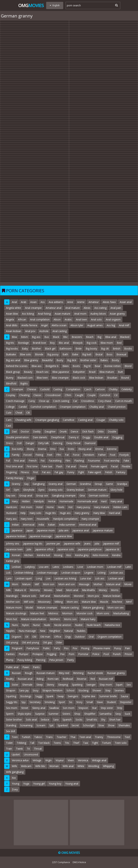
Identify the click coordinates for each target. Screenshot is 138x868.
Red (93, 679)
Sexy (118, 714)
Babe (75, 354)
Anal (14, 302)
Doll (19, 443)
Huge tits (51, 513)
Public (46, 648)
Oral (91, 637)
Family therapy (15, 478)
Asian (33, 302)
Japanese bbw (64, 536)
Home (50, 507)
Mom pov (93, 596)
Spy (23, 702)
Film (68, 461)
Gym (16, 490)
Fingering (11, 472)
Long (39, 578)
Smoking (50, 702)
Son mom (69, 708)
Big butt (87, 354)
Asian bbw (12, 314)
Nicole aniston (63, 625)
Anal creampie (33, 308)
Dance (74, 431)
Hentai (52, 501)
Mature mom (14, 607)
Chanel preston (117, 407)
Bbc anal (64, 343)
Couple (92, 395)
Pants (36, 667)
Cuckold (45, 389)
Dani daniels (40, 437)
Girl (8, 490)
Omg (31, 5)
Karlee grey (13, 561)
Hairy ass (11, 519)
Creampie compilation (73, 407)
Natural (68, 631)
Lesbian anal (116, 578)
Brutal (99, 354)
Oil (27, 637)
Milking (59, 602)
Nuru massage (27, 631)
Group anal (26, 495)
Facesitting (55, 461)
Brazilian (112, 378)
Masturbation (62, 596)
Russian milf (106, 679)
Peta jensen (56, 660)
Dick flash (88, 431)
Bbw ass (36, 366)
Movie (128, 584)
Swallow (54, 708)
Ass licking (28, 314)
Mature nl (20, 590)
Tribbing (21, 743)
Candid (23, 407)
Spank (50, 696)
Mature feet (37, 613)
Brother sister (88, 360)
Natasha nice (112, 625)
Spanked (63, 725)
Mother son (13, 602)
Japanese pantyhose (90, 549)
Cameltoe (69, 420)
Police (96, 654)
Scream (41, 725)
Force (76, 455)
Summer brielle (108, 696)
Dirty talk (43, 443)
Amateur (94, 302)
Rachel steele (95, 673)
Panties (10, 654)
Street (25, 708)
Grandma (85, 484)
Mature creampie (47, 607)
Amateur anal (54, 308)
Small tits (92, 720)
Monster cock (84, 613)
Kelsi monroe (100, 555)
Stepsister (126, 702)
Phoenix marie (102, 648)
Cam (9, 420)
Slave (100, 702)
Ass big (111, 325)
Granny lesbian (75, 490)
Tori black (44, 743)
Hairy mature (102, 507)
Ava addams (56, 302)
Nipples (10, 631)
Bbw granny (31, 360)
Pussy (118, 648)
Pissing (85, 648)
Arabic (68, 319)
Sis (71, 702)
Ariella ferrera (29, 325)
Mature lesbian (112, 596)
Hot (70, 507)
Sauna (124, 696)
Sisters (66, 714)
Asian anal (126, 302)
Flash (59, 466)
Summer (54, 714)
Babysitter (79, 372)
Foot (113, 455)
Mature (26, 584)
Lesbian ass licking (65, 578)
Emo (53, 449)
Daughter (50, 431)
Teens (57, 743)
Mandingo (12, 596)
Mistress (53, 613)
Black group (13, 372)
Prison (128, 654)
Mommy (35, 590)
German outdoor (99, 495)
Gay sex (11, 495)
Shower (97, 690)
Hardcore (11, 507)
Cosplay (11, 395)
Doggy (86, 437)
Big (99, 337)
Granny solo (56, 490)
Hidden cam (120, 507)
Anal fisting (44, 314)
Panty (71, 660)
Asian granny (117, 314)
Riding (40, 679)
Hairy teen (27, 519)
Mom (15, 584)
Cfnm (68, 395)
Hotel (39, 507)
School (70, 690)
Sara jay (24, 690)
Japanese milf (111, 543)
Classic (37, 395)
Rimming (78, 673)
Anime (81, 302)
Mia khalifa (88, 590)
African (22, 319)
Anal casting (60, 331)
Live (48, 578)
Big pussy (53, 354)
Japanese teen (14, 549)
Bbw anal (111, 337)
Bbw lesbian (96, 378)
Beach (90, 337)
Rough (29, 673)
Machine (117, 602)
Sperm (10, 714)
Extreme (112, 449)
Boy (52, 343)
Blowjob (78, 343)
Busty (60, 360)
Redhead (68, 679)
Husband (11, 513)
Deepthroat (58, 437)
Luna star (86, 578)
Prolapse (38, 654)
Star (94, 708)
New (43, 631)
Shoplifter (90, 714)
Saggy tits (12, 702)
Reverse (82, 679)
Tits (67, 743)
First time (32, 466)
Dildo (101, 431)
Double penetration (17, 437)
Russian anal (25, 679)
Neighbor (55, 631)
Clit (28, 413)
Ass (43, 302)
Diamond (90, 443)
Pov (75, 648)
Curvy (32, 401)
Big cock (92, 343)
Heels (61, 507)
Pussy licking (25, 660)
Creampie (17, 389)
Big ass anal (13, 360)
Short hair (115, 720)
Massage (84, 584)
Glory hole (116, 490)
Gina (82, 495)
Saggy (39, 696)
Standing (11, 725)
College (10, 407)
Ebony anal (85, 449)
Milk (8, 590)
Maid (59, 590)
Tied (127, 737)
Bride (79, 349)
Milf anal (45, 596)
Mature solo (29, 596)
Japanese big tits (33, 543)
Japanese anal (81, 530)
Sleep (40, 685)
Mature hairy (88, 619)
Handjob (39, 501)
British (117, 349)
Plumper (24, 654)
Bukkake (11, 354)
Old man (45, 637)
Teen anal (85, 737)
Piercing (41, 660)
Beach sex (42, 372)
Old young (12, 642)
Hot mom (27, 507)
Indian (15, 525)
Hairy (15, 501)
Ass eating (100, 308)
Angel (44, 325)
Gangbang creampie (64, 495)
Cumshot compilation (43, 407)
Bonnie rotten (112, 366)
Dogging (117, 437)
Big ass (36, 337)
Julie (29, 549)
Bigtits (24, 383)
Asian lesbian (14, 331)
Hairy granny (82, 513)
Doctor (25, 431)
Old (34, 637)
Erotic (71, 449)
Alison (57, 319)
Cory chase (105, 401)
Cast (9, 426)
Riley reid (64, 673)
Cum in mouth (124, 401)
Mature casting (70, 607)
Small (90, 702)
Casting (58, 389)
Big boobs (12, 349)
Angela (10, 319)
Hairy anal (116, 501)
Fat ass (46, 472)
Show (111, 725)
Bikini (66, 366)
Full (8, 461)
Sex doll (11, 731)
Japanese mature (103, 530)
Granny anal (56, 484)
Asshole (44, 331)
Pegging (51, 654)
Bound (125, 378)
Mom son (49, 584)
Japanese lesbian (16, 536)
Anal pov (30, 331)
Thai (73, 737)
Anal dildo (12, 325)
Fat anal (71, 466)
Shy (103, 720)
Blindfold (11, 383)
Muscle (104, 602)
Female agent (99, 466)
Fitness (25, 472)
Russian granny (116, 673)
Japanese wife (72, 543)
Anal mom (80, 314)
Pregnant (17, 648)
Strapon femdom (52, 690)
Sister (15, 685)
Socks (79, 720)
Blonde (39, 354)
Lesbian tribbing (24, 573)
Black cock (79, 378)
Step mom (106, 685)
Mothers (55, 619)
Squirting (11, 696)
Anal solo (96, 319)
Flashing (79, 461)
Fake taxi (47, 466)
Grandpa (122, 484)
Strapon (11, 690)
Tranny (99, 737)
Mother (98, 584)
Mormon (67, 613)
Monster (79, 596)
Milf (37, 584)
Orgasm (16, 637)
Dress (9, 443)
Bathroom (65, 349)
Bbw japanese (61, 372)
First (35, 472)
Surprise (40, 714)
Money (103, 590)
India (41, 525)
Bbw (14, 337)
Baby (25, 349)
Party (57, 648)
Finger (31, 478)
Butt (120, 372)
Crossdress (88, 401)
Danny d (74, 437)
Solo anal (31, 720)
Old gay (47, 642)
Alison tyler (77, 325)
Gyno (41, 490)
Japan (30, 530)
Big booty (91, 349)
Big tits (10, 343)
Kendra (116, 555)
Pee (62, 654)
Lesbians (68, 567)
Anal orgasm (113, 319)
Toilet (9, 743)
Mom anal (72, 590)
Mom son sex (115, 607)
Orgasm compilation (110, 637)
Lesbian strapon (71, 573)
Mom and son (67, 584)
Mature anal (113, 584)
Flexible (126, 466)
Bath (65, 354)
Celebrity (127, 389)
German (71, 484)
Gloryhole (29, 490)
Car (75, 401)
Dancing (58, 443)
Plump (10, 660)
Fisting (39, 455)
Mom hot (11, 619)
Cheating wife (23, 420)
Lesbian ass (116, 573)
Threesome (114, 737)
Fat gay (59, 472)
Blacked (125, 337)
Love (80, 567)
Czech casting (61, 401)
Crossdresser (53, 395)
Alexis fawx (109, 302)
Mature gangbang (93, 607)
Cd (116, 395)
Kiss (69, 555)
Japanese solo (66, 549)
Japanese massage (41, 536)
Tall (32, 743)
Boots (76, 366)
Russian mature (46, 673)
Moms (115, 590)
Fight (81, 472)
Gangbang (39, 484)
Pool (106, 654)
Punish (117, 654)
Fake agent (95, 472)
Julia (97, 543)
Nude (47, 625)
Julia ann (64, 530)
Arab (24, 302)
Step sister (107, 708)
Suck (127, 714)
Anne (70, 302)
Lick (8, 573)
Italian (52, 525)
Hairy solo (35, 513)
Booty (115, 360)
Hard (104, 501)
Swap (61, 696)
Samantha (105, 714)
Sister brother (14, 720)
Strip (120, 708)
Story (79, 702)
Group (98, 484)
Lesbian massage (47, 573)
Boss (109, 354)
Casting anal (85, 420)
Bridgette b (52, 366)
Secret (75, 725)
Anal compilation (40, 319)
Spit (51, 725)
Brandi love (39, 343)
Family (16, 455)
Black (56, 337)
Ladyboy (30, 567)
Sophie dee (89, 696)
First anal (19, 461)
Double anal (101, 437)
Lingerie (89, 573)
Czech (88, 389)
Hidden (26, 501)
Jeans (87, 543)
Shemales (124, 725)
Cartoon (100, 389)
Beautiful (47, 360)
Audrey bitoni (98, 314)
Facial (114, 466)
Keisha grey (82, 555)
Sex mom (12, 708)
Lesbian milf (114, 567)
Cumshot (105, 395)
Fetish (109, 472)
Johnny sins (13, 543)
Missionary (44, 602)
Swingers (73, 696)
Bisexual (121, 354)
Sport (62, 702)
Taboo (38, 737)
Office (58, 637)
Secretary (35, 702)
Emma (99, 449)
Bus (47, 337)
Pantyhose (33, 648)
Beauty (28, 372)
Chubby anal (97, 407)
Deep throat (73, 443)
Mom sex (72, 602)
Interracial (29, 525)
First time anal (14, 466)
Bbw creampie (60, 378)
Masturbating (121, 613)
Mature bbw (89, 602)
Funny (71, 472)
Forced (27, 455)
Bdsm (24, 337)
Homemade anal (87, 501)
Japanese (17, 530)
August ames (95, 325)
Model (29, 607)
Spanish (67, 720)
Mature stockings (16, 613)
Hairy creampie (90, 519)
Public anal (12, 667)
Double (112, 431)
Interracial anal (88, 525)
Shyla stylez (24, 714)
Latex (56, 567)
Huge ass (65, 513)
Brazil (92, 372)
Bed (119, 343)
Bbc (65, 337)
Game (109, 484)
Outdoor (80, 637)
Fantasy (121, 472)
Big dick (72, 360)
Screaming (26, 725)
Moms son (70, 619)
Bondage (23, 343)
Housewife (43, 519)
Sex (129, 685)
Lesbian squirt (24, 578)
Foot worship (112, 461)
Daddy (37, 431)
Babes (104, 360)
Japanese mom (46, 530)
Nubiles (81, 631)
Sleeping (63, 685)
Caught (79, 395)
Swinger (91, 685)
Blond (128, 366)
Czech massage (15, 401)
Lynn (9, 578)
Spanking (77, 685)
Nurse (36, 625)
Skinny (50, 685)
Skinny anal (39, 708)
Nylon (25, 625)
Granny (16, 484)
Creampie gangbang (47, 420)
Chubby (113, 389)
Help (23, 513)
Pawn (26, 667)
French (33, 461)
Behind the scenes (17, 366)
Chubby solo (116, 420)
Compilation (73, 389)
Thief (76, 743)
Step (108, 690)
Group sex (42, 495)
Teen (15, 737)
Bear (98, 366)
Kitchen (29, 555)
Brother (36, 349)
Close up (44, 401)
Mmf (129, 602)
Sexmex (119, 690)
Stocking (83, 690)
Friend (83, 466)
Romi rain (53, 679)
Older (59, 642)
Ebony (30, 449)
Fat (67, 455)
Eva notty (17, 449)
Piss (66, 648)
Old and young (30, 642)
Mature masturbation (34, 619)
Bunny (10, 378)
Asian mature (62, 314)
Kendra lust (44, 555)
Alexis (87, 308)
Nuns (15, 625)
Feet (50, 455)
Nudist (79, 625)
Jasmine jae (53, 543)
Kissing (58, 555)
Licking (101, 573)
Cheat (19, 413)
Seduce (45, 720)
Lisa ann (44, 567)
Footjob (124, 455)
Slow (101, 725)
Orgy (68, 637)
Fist (43, 461)
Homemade (66, 501)
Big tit (87, 366)
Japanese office (44, 549)
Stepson (83, 708)
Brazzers (77, 337)
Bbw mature (107, 372)
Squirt (119, 685)
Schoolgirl (89, 725)
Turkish (26, 737)
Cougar (101, 420)
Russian (16, 673)
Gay (26, 484)
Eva (62, 449)
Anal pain (116, 308)
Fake (126, 461)
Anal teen (81, 319)
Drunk (63, 431)
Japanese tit (112, 549)
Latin (128, 567)
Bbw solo (25, 354)
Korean (16, 555)
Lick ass (100, 578)
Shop (77, 714)
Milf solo (29, 602)
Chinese (32, 389)
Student (111, 702)
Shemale (27, 685)
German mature (97, 490)
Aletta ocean (59, 325)
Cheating (24, 395)
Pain (127, 648)
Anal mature (73, 308)
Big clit (105, 349)
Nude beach (94, 625)
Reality (10, 679)
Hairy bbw (99, 513)
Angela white (13, 308)
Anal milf (124, 325)
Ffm (59, 455)
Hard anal (114, 513)
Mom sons (103, 613)
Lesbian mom (95, 567)
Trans (49, 737)
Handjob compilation (65, 519)
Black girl (50, 349)
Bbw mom (107, 343)
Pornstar (83, 654)
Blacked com (25, 378)
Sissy (35, 690)
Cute (9, 413)
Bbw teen (42, 378)
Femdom (89, 455)
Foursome (94, 461)
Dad (14, 431)
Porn (71, 654)
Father (102, 455)
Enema (42, 449)
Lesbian (16, 567)
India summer (67, 525)
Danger (30, 443)
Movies (48, 590)
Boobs (128, 349)
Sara (56, 720)
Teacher (61, 737)
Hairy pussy (83, 507)
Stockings (26, 696)
